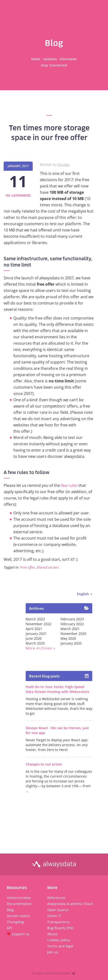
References (56, 898)
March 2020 (35, 643)
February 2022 (72, 624)
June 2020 (34, 638)
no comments (18, 195)
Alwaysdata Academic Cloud (70, 904)
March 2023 (35, 619)
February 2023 (72, 619)
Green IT (54, 916)
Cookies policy (59, 940)
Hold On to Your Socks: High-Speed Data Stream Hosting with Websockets (58, 689)
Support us (18, 934)
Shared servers (48, 567)
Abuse (52, 934)
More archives (39, 648)
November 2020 (73, 634)
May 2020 (68, 638)
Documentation (19, 904)
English (85, 594)
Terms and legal (60, 946)
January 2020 (71, 643)
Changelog (15, 922)
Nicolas (64, 165)
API (9, 928)
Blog (10, 910)
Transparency (58, 922)
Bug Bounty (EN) (60, 928)
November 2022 (39, 624)
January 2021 (36, 634)
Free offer (27, 567)
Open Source (58, 910)
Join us (53, 952)
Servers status (18, 916)
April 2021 (34, 629)
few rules (69, 485)
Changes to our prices (44, 764)
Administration (19, 898)
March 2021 (70, 629)
